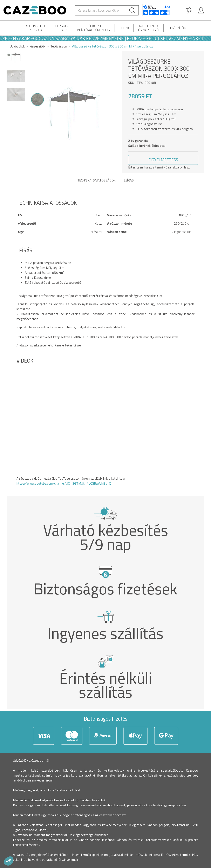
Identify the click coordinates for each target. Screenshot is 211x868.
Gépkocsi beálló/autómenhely (94, 28)
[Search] (101, 10)
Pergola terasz (62, 28)
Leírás (129, 180)
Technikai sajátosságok (97, 180)
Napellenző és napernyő (148, 28)
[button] (163, 160)
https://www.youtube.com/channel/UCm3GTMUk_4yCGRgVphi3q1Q (64, 483)
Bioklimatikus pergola (36, 28)
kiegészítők (177, 28)
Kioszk (124, 28)
